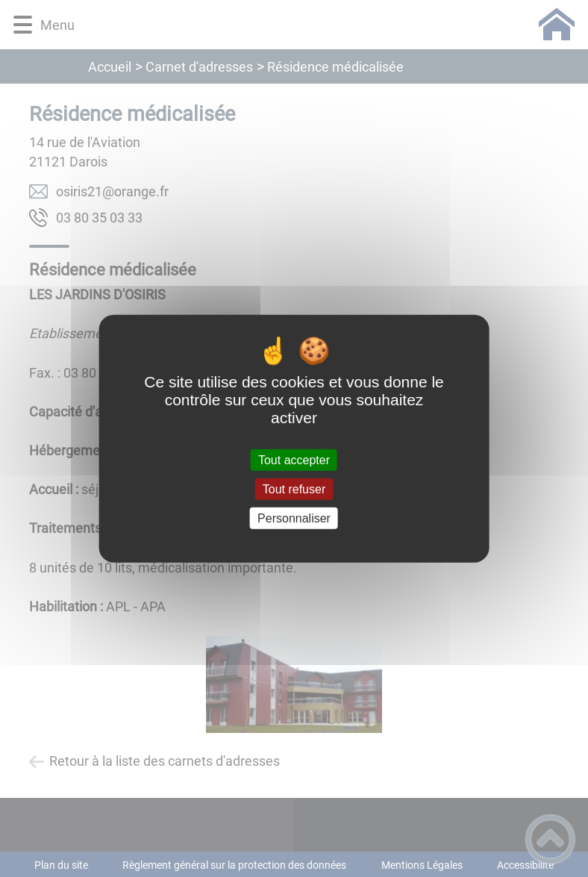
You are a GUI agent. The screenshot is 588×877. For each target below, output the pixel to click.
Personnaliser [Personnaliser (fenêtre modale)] (294, 518)
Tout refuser (294, 489)
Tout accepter (294, 459)
